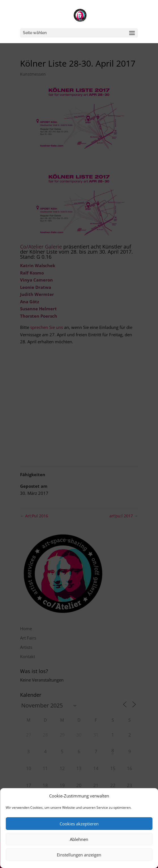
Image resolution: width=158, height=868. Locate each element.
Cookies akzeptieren (79, 824)
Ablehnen (79, 839)
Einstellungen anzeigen (79, 855)
